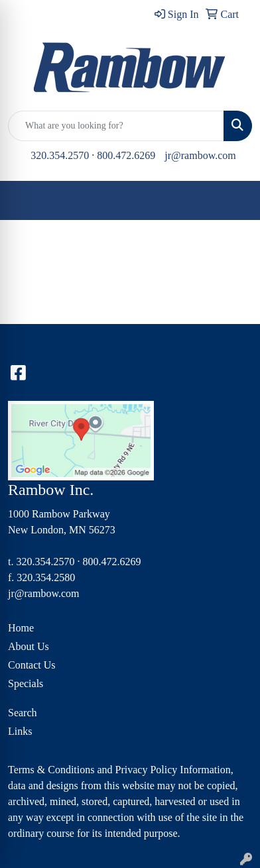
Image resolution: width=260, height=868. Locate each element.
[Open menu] (233, 201)
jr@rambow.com (200, 155)
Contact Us (32, 665)
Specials (26, 683)
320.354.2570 (60, 155)
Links (20, 731)
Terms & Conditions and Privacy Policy (93, 770)
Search (23, 713)
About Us (29, 646)
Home (21, 628)
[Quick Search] (116, 126)
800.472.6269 (126, 155)
